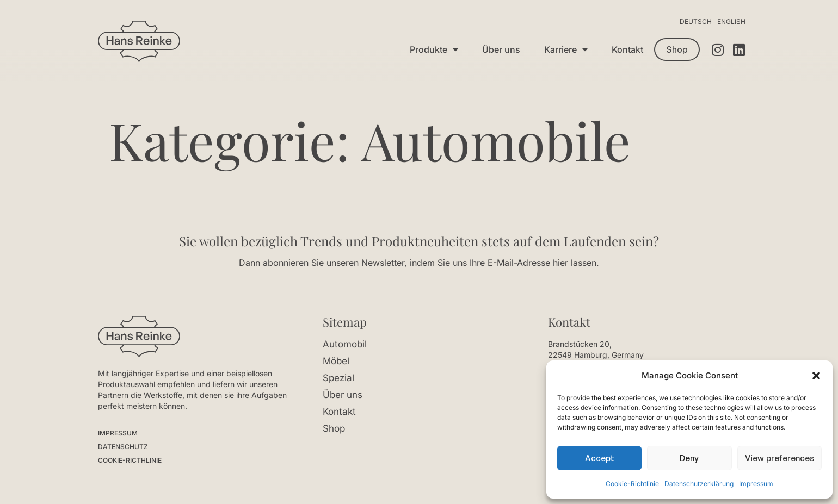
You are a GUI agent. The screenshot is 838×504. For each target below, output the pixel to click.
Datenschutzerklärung (699, 484)
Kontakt (627, 49)
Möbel (336, 361)
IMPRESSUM (118, 433)
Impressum (756, 484)
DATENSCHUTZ (123, 447)
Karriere (566, 49)
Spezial (338, 378)
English (731, 21)
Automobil (345, 344)
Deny (689, 458)
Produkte (434, 49)
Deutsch (696, 21)
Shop (334, 428)
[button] (816, 376)
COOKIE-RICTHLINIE (130, 460)
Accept (600, 458)
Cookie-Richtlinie (632, 484)
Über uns (501, 49)
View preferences (780, 458)
